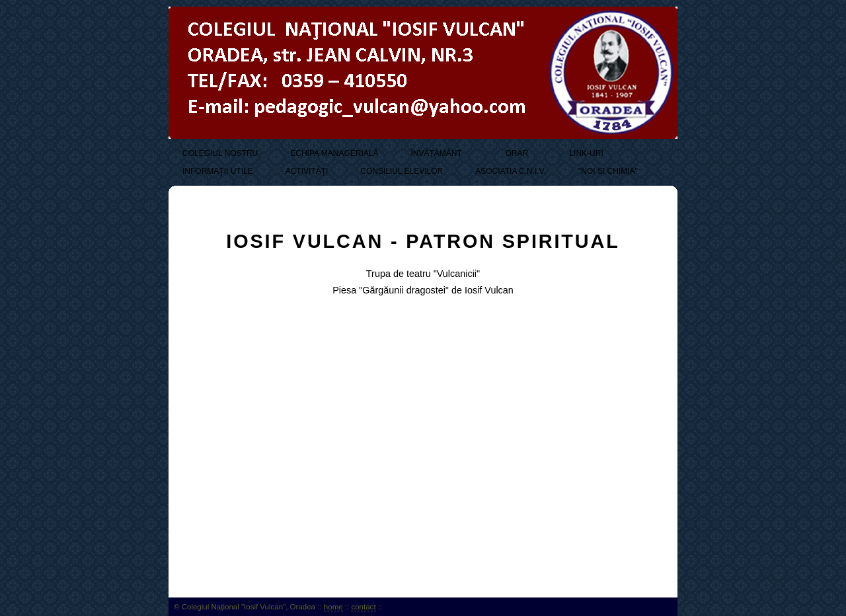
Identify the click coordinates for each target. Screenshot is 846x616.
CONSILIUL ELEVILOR (402, 171)
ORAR (516, 153)
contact (363, 607)
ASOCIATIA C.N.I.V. (511, 171)
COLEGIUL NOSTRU (220, 153)
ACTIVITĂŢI (307, 171)
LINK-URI (586, 153)
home (333, 607)
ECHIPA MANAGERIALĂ (334, 153)
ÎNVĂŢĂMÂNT (436, 153)
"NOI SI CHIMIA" (608, 171)
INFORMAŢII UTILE (218, 171)
